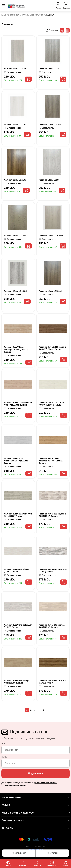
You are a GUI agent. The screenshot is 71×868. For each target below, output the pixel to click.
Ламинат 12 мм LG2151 (50, 69)
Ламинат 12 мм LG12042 (50, 291)
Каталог (38, 864)
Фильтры (52, 853)
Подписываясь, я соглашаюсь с (31, 784)
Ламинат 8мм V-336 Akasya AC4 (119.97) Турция (17, 682)
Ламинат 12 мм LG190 (49, 180)
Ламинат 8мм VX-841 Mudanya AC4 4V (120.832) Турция (16, 350)
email (4, 757)
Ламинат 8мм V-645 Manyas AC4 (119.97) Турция (52, 626)
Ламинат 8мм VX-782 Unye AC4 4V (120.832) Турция (51, 404)
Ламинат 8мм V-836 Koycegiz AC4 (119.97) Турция (52, 515)
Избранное (23, 864)
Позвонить (8, 864)
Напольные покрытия (32, 15)
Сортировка (19, 853)
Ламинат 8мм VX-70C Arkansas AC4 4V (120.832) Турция (16, 461)
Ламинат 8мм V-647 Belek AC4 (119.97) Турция (18, 626)
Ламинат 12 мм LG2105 (15, 180)
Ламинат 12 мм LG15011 (15, 291)
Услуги (35, 805)
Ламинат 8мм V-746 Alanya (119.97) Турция (16, 571)
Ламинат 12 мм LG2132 (15, 124)
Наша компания (35, 797)
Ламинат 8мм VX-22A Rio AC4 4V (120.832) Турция (18, 515)
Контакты (35, 828)
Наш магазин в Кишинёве (35, 813)
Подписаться (35, 773)
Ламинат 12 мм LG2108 (50, 124)
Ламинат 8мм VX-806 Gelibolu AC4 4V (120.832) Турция (18, 404)
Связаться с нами (35, 820)
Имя (3, 744)
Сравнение (52, 864)
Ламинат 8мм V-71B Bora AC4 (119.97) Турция (53, 571)
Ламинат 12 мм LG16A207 (16, 235)
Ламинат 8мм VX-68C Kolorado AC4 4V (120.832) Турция (51, 461)
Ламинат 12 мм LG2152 (15, 69)
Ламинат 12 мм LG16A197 (51, 235)
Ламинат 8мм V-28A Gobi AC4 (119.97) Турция (53, 682)
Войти (65, 864)
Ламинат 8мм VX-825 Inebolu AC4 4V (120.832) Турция (52, 348)
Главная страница (10, 15)
